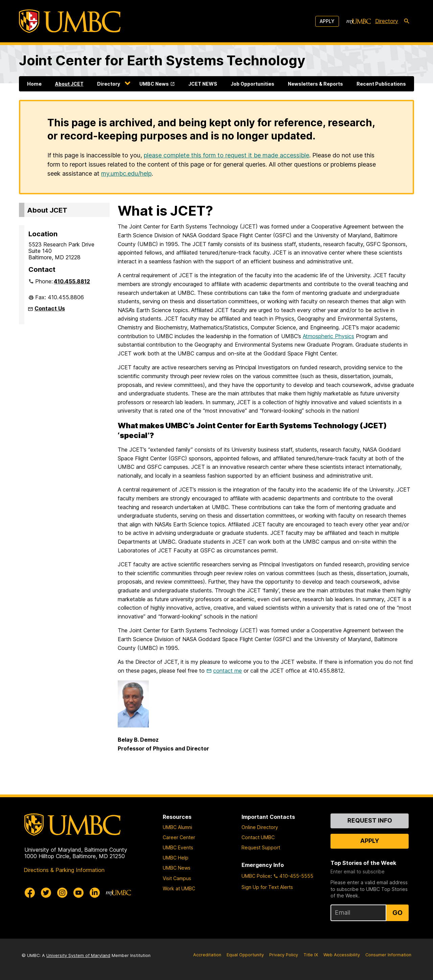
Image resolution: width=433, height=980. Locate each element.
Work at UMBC (179, 888)
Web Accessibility (342, 955)
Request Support (261, 847)
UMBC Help (176, 858)
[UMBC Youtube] (78, 893)
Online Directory (260, 827)
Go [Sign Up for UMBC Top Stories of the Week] (397, 913)
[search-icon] (407, 21)
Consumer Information (388, 955)
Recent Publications (381, 84)
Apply (327, 21)
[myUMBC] (359, 21)
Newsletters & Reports (315, 84)
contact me (227, 671)
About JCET (69, 84)
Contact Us (50, 308)
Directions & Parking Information (64, 870)
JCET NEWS (203, 84)
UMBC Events (178, 847)
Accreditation (207, 955)
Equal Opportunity (245, 955)
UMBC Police (256, 876)
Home (34, 84)
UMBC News (154, 84)
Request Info (370, 820)
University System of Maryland (78, 955)
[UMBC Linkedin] (95, 893)
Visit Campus (177, 878)
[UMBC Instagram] (62, 893)
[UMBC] (70, 21)
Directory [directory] (387, 21)
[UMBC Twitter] (46, 893)
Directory (109, 84)
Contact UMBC (258, 837)
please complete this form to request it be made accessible (226, 155)
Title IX (311, 955)
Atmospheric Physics (328, 336)
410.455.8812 (72, 281)
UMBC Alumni (177, 827)
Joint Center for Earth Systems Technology (162, 60)
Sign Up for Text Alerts (267, 887)
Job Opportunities (253, 84)
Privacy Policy (284, 955)
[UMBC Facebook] (30, 893)
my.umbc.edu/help (126, 173)
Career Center (179, 837)
